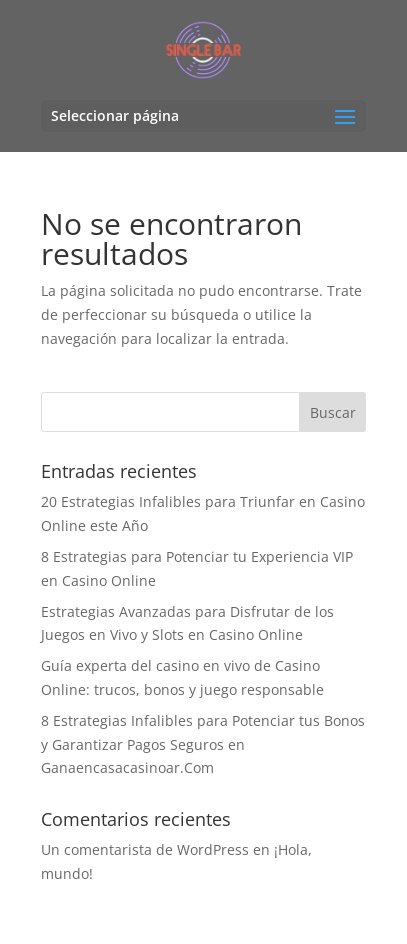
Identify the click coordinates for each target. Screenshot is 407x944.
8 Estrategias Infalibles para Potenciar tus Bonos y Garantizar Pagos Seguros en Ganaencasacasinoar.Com (203, 744)
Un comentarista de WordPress (145, 849)
